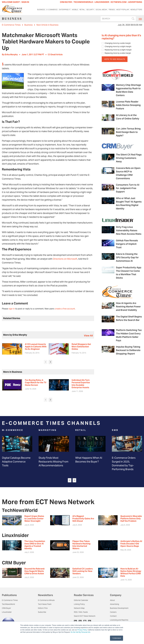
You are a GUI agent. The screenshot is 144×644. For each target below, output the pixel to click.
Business (41, 10)
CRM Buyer (6, 608)
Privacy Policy (82, 630)
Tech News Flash (45, 604)
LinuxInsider (7, 612)
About (112, 600)
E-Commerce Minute (46, 600)
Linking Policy (79, 604)
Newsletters (136, 10)
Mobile (75, 10)
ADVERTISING (135, 2)
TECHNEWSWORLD (83, 2)
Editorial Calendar (81, 600)
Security (90, 10)
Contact (113, 616)
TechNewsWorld (8, 604)
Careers (113, 612)
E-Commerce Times (11, 25)
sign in (12, 309)
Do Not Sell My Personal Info (81, 632)
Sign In (25, 2)
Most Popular (123, 10)
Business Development (119, 608)
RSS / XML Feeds (81, 612)
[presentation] (46, 362)
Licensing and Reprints (119, 620)
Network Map (79, 608)
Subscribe (42, 612)
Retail (82, 10)
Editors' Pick (43, 608)
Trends (112, 10)
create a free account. (65, 309)
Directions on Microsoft (65, 259)
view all (88, 336)
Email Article (55, 55)
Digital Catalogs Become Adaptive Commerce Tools (16, 462)
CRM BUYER (66, 2)
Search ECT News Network (85, 616)
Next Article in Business (47, 25)
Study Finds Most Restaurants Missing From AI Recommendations (53, 462)
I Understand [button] (117, 638)
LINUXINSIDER (102, 2)
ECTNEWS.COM (119, 2)
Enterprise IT (65, 10)
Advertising (114, 604)
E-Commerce (52, 10)
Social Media (101, 10)
